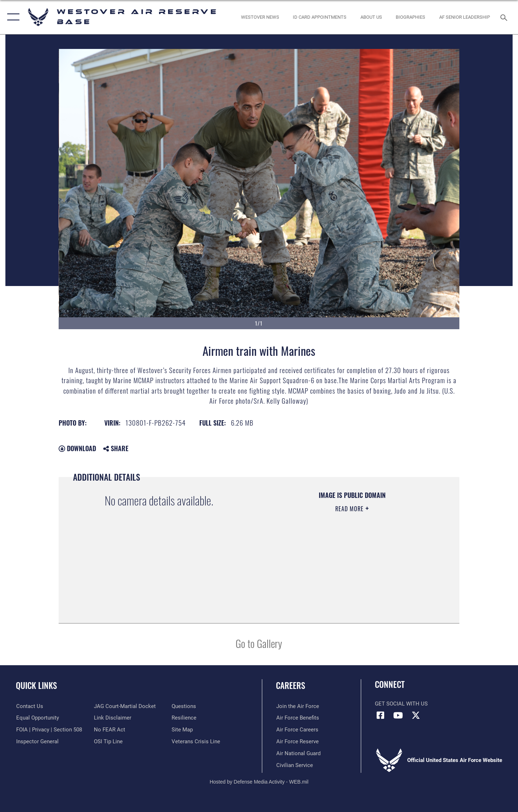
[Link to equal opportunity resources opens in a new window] (37, 718)
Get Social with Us (401, 704)
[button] (12, 17)
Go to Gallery (259, 643)
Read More (350, 509)
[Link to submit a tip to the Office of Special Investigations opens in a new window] (108, 741)
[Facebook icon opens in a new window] (380, 715)
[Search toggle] (505, 17)
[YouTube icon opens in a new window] (398, 715)
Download (77, 448)
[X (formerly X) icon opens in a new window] (416, 715)
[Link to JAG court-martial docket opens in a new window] (125, 706)
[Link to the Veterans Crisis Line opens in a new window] (196, 741)
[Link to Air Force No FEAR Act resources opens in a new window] (110, 730)
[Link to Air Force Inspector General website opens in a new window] (37, 741)
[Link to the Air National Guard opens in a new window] (298, 753)
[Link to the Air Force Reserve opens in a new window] (297, 741)
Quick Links (36, 685)
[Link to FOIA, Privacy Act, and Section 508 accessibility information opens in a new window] (49, 730)
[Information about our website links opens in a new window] (113, 718)
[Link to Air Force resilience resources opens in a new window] (184, 718)
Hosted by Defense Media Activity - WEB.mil (259, 782)
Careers (290, 685)
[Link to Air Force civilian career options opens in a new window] (294, 765)
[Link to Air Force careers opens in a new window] (297, 730)
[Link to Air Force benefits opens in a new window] (297, 718)
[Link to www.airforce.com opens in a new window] (297, 706)
